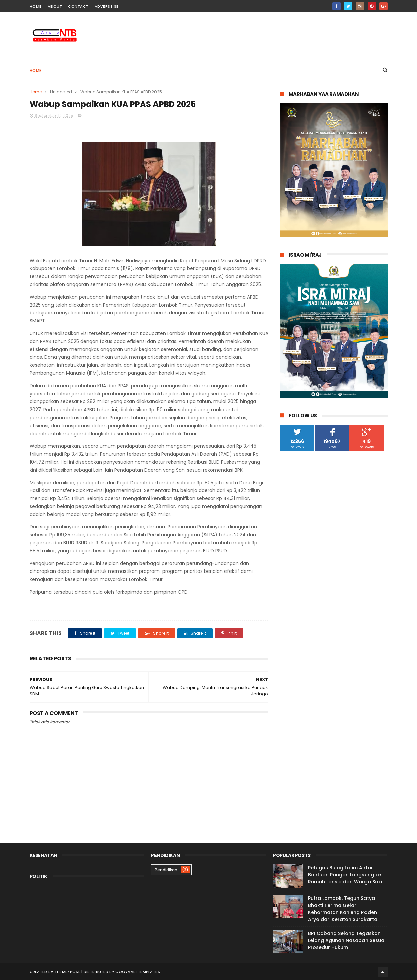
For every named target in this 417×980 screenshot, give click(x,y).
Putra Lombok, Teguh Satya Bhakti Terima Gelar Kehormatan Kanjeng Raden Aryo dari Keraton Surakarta (343, 909)
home (36, 6)
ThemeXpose (67, 972)
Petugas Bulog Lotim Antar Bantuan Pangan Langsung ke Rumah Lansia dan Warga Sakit (346, 875)
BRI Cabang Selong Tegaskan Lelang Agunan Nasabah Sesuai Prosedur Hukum (347, 940)
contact (78, 6)
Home (36, 71)
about (55, 6)
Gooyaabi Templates (138, 972)
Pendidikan (166, 870)
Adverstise (107, 6)
